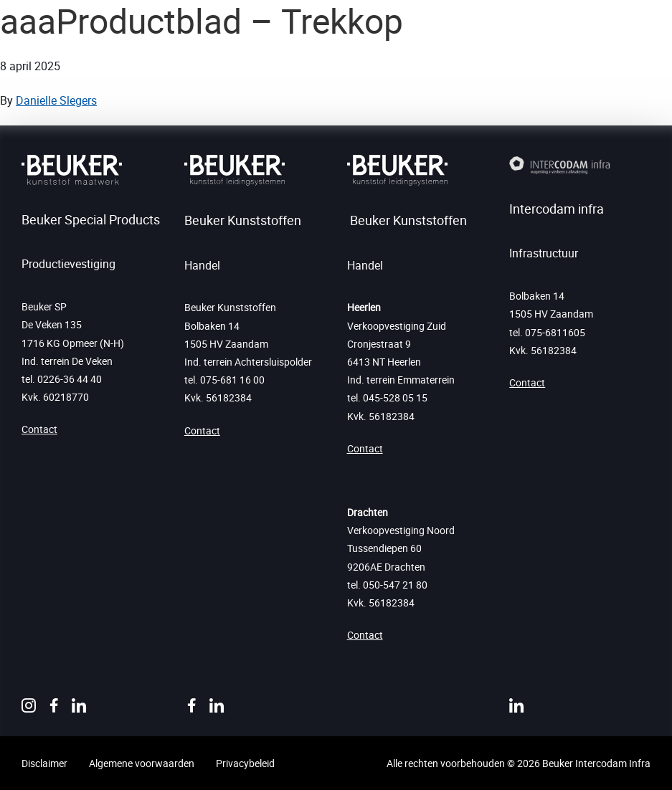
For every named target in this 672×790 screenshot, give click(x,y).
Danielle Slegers (56, 100)
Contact (39, 429)
